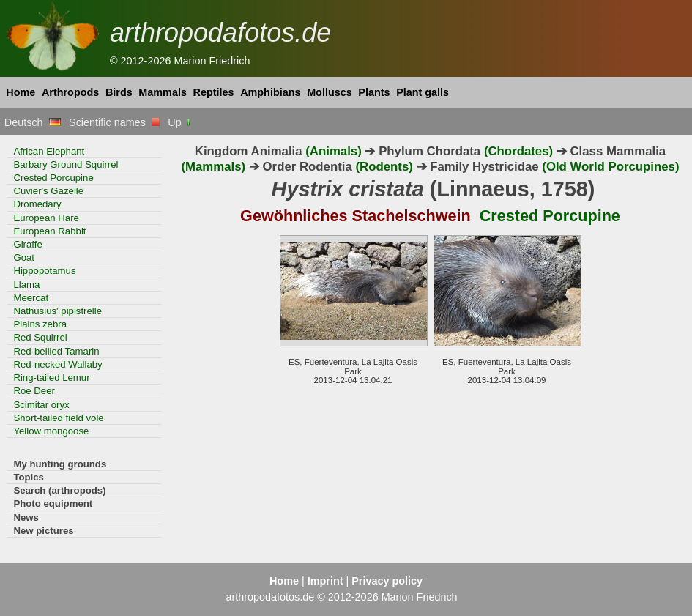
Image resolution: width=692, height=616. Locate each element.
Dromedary (37, 204)
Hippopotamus (44, 271)
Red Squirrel (40, 337)
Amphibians (270, 92)
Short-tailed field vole (58, 418)
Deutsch (33, 122)
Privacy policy (387, 581)
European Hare (46, 218)
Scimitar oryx (41, 405)
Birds (119, 92)
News (26, 517)
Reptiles (214, 92)
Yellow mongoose (51, 431)
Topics (29, 477)
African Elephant (49, 151)
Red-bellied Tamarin (56, 351)
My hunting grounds (60, 464)
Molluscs (330, 92)
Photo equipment (53, 504)
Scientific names (114, 122)
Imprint (325, 581)
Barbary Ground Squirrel (66, 164)
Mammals (163, 92)
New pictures (43, 531)
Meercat (31, 298)
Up (180, 122)
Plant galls (423, 92)
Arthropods (70, 92)
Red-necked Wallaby (57, 364)
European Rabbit (49, 231)
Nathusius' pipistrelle (57, 311)
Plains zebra (40, 324)
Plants (374, 92)
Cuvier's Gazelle (48, 191)
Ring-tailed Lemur (51, 378)
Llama (26, 285)
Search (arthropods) (59, 490)
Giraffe (27, 244)
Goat (24, 257)
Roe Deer (34, 391)
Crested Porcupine (53, 178)
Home (21, 92)
